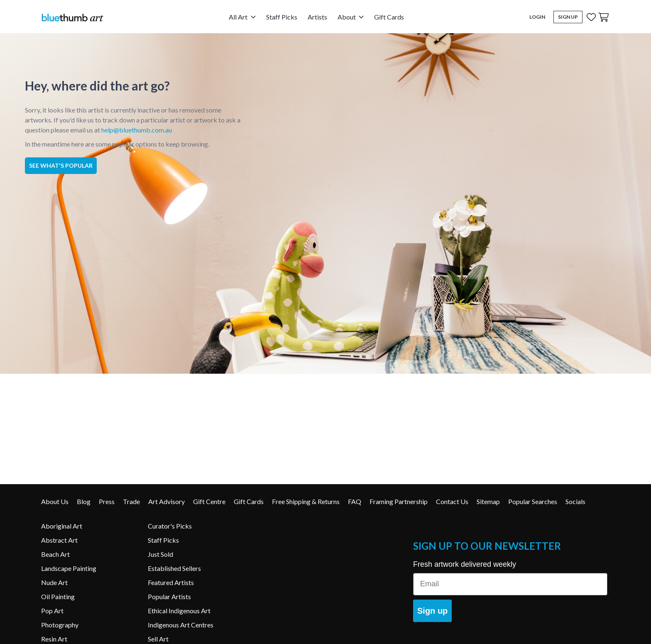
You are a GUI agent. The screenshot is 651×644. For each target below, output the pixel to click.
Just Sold (160, 554)
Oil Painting (58, 596)
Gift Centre (209, 501)
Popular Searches (533, 501)
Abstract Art (59, 540)
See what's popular (61, 165)
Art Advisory (166, 501)
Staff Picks (282, 17)
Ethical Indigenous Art (179, 611)
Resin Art (54, 639)
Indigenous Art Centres (181, 625)
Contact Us (452, 501)
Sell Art (158, 639)
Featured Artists (171, 582)
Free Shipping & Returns (306, 501)
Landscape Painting (69, 568)
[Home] (72, 17)
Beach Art (55, 554)
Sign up (432, 611)
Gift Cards (389, 17)
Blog (84, 501)
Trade (131, 501)
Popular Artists (169, 596)
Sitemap (488, 501)
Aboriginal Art (62, 526)
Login (537, 17)
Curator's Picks (170, 526)
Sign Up (568, 17)
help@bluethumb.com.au (137, 130)
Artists (317, 17)
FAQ (355, 501)
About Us (55, 501)
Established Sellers (174, 568)
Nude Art (54, 582)
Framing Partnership (399, 501)
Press (107, 501)
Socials (575, 501)
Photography (60, 625)
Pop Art (52, 611)
